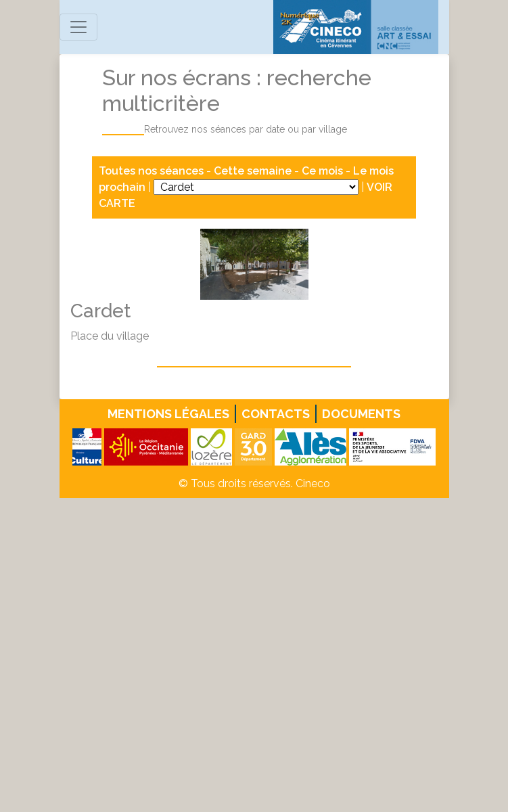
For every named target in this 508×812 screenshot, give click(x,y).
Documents (361, 414)
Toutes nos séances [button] (153, 171)
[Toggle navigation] (78, 27)
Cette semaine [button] (253, 171)
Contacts (276, 414)
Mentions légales (168, 414)
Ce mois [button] (322, 171)
